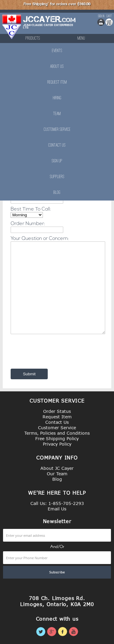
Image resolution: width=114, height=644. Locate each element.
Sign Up (57, 161)
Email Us (57, 509)
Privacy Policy (57, 444)
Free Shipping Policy (57, 438)
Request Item (57, 82)
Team (57, 114)
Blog (57, 193)
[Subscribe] (57, 572)
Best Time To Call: (31, 209)
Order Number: (28, 224)
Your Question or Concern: (40, 239)
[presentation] (55, 351)
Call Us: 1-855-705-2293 (57, 503)
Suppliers (57, 177)
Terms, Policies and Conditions (57, 433)
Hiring (57, 98)
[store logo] (12, 27)
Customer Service (57, 130)
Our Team (57, 474)
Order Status (57, 411)
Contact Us (57, 145)
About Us (57, 67)
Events (57, 51)
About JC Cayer (57, 468)
